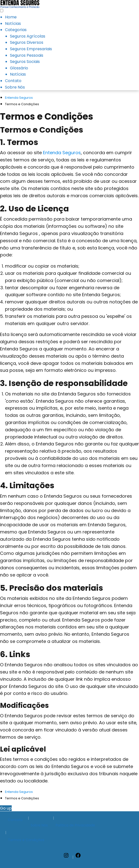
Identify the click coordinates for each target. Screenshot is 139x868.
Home (11, 17)
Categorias (16, 30)
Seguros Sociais (25, 62)
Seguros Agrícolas (28, 36)
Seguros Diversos (27, 42)
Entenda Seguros (62, 153)
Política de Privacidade (75, 825)
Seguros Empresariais (31, 49)
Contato (13, 81)
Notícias (13, 24)
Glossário (19, 68)
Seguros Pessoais (27, 55)
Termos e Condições (26, 840)
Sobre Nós (15, 87)
